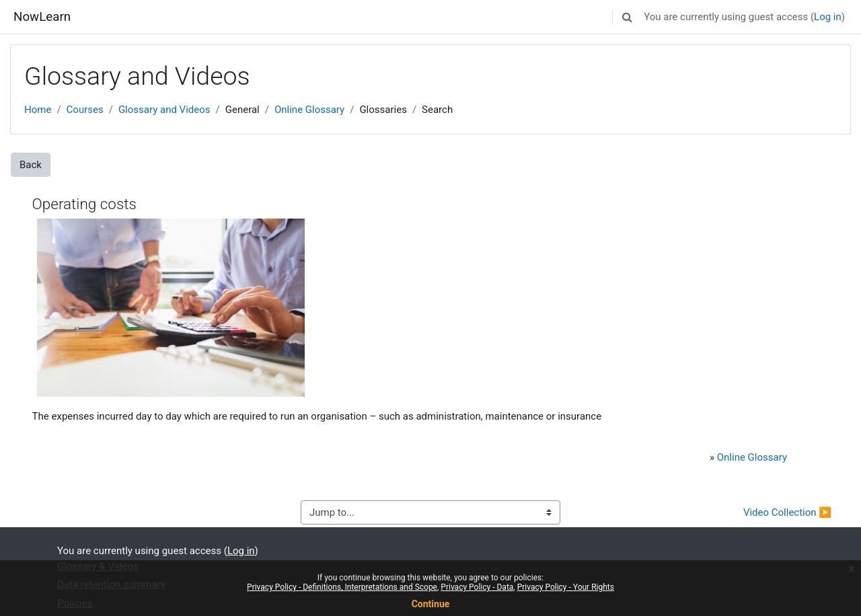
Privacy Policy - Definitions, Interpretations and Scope (342, 587)
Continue (431, 604)
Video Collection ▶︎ (787, 512)
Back (31, 165)
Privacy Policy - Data (477, 587)
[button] (627, 17)
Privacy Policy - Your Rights (566, 587)
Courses (85, 110)
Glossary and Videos (164, 110)
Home (38, 110)
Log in (828, 17)
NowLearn (42, 17)
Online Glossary (309, 110)
